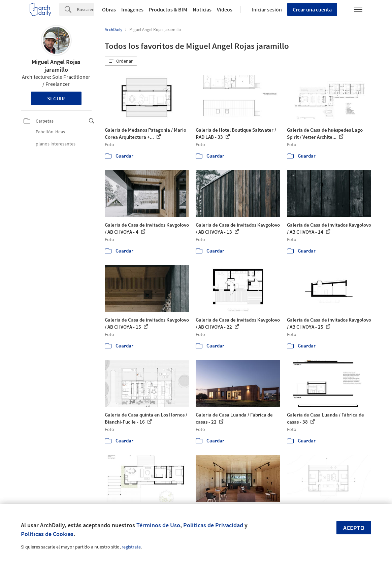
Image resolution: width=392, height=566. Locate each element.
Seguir (56, 98)
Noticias (202, 9)
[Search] (85, 9)
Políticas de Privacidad (213, 525)
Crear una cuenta (312, 9)
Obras (109, 9)
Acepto (354, 528)
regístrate (131, 547)
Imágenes (132, 9)
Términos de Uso (158, 525)
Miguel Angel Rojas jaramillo (56, 66)
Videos (225, 9)
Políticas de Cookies (47, 534)
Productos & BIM (168, 9)
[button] (121, 61)
